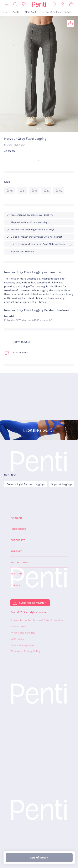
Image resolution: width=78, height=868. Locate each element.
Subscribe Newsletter (32, 603)
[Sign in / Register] (63, 4)
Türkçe (15, 585)
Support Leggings (62, 484)
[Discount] (24, 4)
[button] (38, 128)
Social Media (19, 562)
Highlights (18, 529)
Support (16, 551)
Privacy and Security (23, 633)
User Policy (17, 639)
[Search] (15, 4)
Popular (16, 518)
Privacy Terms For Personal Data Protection (37, 620)
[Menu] (7, 4)
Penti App (17, 574)
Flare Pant (30, 12)
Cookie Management (23, 645)
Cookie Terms (19, 626)
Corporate (18, 540)
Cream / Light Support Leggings (25, 484)
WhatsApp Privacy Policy (25, 651)
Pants (16, 12)
